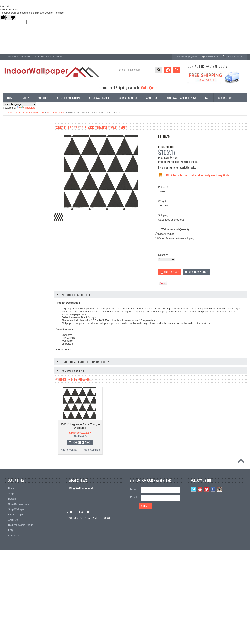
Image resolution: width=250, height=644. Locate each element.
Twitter (194, 565)
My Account (26, 57)
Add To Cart (28, 386)
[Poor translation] (11, 17)
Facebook (213, 565)
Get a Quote (149, 87)
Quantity (163, 255)
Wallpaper (9, 136)
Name (134, 564)
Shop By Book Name (28, 113)
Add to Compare (38, 259)
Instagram (219, 565)
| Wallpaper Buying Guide (217, 175)
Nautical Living (56, 113)
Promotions (9, 143)
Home (10, 113)
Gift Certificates (10, 57)
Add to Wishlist (15, 259)
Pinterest (207, 565)
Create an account (54, 57)
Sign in (38, 57)
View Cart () (236, 57)
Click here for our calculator (185, 175)
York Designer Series (15, 140)
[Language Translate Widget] (20, 104)
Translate (26, 108)
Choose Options (28, 252)
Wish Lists (212, 57)
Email (133, 573)
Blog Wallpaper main (82, 564)
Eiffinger (164, 137)
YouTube (200, 565)
